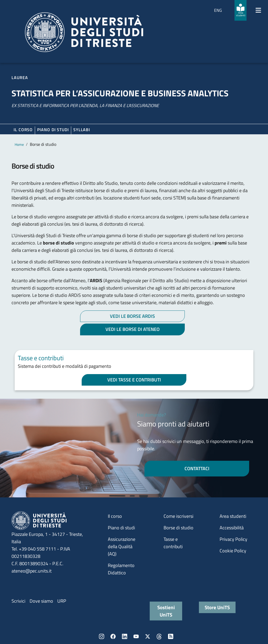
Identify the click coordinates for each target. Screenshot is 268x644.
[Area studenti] (241, 10)
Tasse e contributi (173, 543)
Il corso (23, 130)
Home (19, 144)
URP (62, 601)
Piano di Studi (53, 130)
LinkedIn (125, 636)
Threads (159, 636)
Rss (171, 636)
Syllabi (82, 130)
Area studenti (233, 516)
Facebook (113, 636)
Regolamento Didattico (121, 569)
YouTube (136, 636)
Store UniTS (217, 607)
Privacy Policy (233, 539)
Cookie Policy (233, 551)
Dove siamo (41, 601)
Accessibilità (232, 528)
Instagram (102, 636)
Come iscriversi (178, 516)
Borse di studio (178, 528)
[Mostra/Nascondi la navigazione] (258, 10)
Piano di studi (121, 528)
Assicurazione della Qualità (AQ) (122, 546)
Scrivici (18, 601)
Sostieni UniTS (166, 611)
